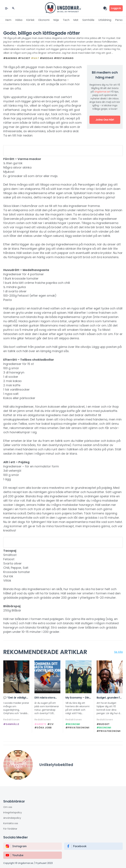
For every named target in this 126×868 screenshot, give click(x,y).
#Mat (35, 58)
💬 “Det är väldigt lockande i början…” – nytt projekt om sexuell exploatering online (16, 698)
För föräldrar (10, 829)
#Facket (24, 58)
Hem (8, 20)
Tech (66, 20)
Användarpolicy (12, 818)
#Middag (47, 58)
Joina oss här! (105, 120)
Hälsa (19, 20)
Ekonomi (44, 20)
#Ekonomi (73, 724)
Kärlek (30, 20)
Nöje (56, 20)
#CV (51, 724)
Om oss (8, 807)
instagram (19, 846)
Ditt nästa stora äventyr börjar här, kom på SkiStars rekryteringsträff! (47, 698)
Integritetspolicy (13, 812)
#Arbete (40, 724)
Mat (76, 20)
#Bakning (10, 58)
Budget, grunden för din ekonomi (110, 698)
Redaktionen (11, 720)
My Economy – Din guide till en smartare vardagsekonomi (77, 698)
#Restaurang (64, 58)
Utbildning (105, 20)
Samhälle (88, 20)
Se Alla (118, 652)
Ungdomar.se (102, 92)
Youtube (18, 855)
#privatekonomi (77, 728)
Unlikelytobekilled (56, 765)
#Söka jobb (43, 728)
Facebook (80, 846)
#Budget (103, 724)
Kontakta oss (11, 823)
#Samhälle (11, 724)
